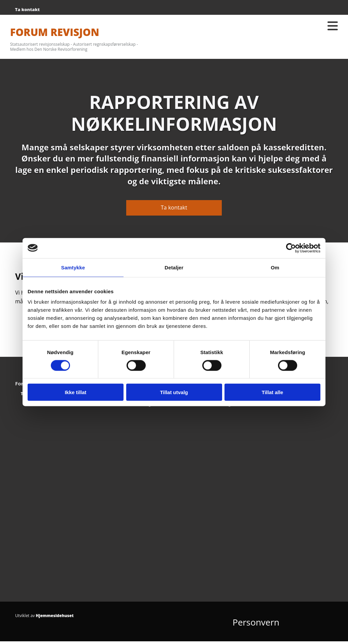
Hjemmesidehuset (55, 616)
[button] (174, 208)
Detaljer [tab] (174, 267)
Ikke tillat (75, 392)
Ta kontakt (27, 9)
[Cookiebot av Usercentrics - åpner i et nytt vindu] (291, 248)
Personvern (256, 622)
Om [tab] (275, 267)
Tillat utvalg (174, 392)
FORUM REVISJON (55, 32)
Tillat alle (273, 392)
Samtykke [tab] (73, 267)
